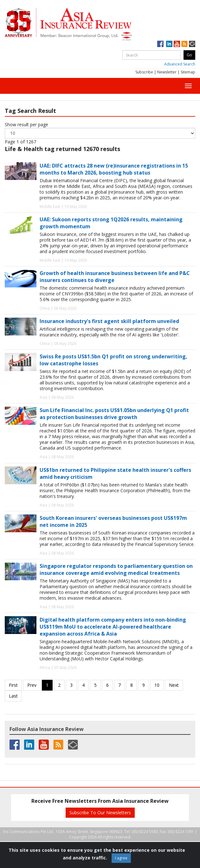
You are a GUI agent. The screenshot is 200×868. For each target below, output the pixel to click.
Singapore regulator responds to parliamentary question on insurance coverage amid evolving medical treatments (116, 569)
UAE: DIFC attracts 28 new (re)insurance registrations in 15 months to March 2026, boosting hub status (114, 169)
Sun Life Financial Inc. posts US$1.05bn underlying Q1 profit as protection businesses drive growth (114, 414)
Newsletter (167, 72)
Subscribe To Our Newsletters (100, 813)
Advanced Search (180, 64)
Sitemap (188, 72)
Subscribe (144, 72)
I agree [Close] (121, 858)
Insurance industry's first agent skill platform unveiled (109, 321)
